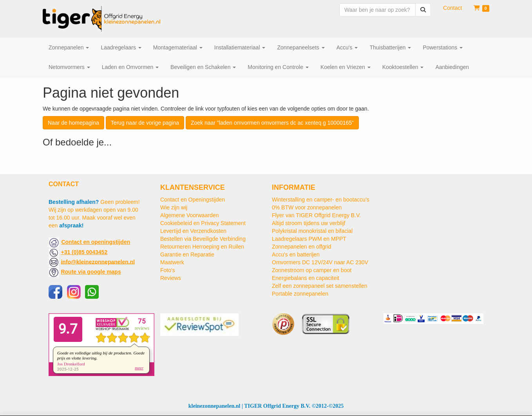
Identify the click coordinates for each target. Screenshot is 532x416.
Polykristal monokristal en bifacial (312, 231)
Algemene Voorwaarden (189, 215)
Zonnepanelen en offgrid (302, 247)
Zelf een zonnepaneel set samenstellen (320, 286)
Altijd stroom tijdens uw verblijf (309, 223)
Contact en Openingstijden (193, 200)
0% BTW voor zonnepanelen (307, 207)
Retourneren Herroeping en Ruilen (202, 247)
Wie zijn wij (174, 207)
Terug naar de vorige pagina (145, 123)
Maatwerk (172, 262)
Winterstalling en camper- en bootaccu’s (321, 200)
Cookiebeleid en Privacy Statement (203, 223)
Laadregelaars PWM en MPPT (309, 239)
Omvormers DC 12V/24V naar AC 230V (320, 262)
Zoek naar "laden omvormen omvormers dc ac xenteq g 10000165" (272, 123)
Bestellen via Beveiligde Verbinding (203, 239)
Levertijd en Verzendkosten (193, 231)
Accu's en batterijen (296, 254)
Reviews (171, 278)
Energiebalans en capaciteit (306, 278)
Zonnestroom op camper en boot (312, 270)
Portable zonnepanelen (300, 294)
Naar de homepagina (73, 123)
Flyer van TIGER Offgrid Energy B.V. (316, 215)
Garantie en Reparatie (187, 254)
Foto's (168, 270)
